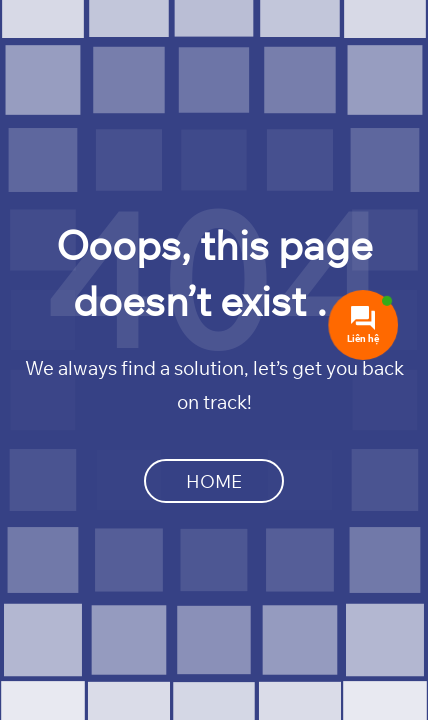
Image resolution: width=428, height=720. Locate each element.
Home (214, 481)
